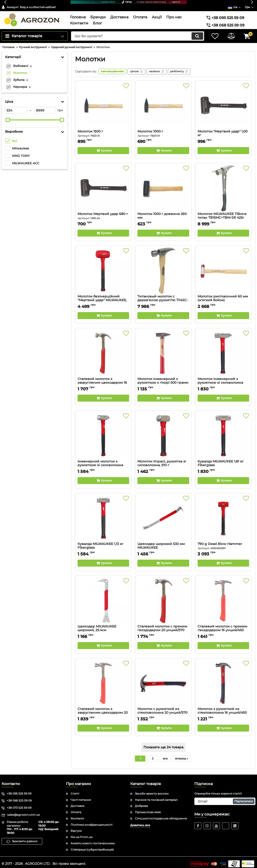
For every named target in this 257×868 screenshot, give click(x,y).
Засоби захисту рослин (152, 790)
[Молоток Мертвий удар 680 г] (103, 185)
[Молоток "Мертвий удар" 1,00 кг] (223, 103)
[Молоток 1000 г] (163, 103)
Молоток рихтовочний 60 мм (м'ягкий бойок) (223, 297)
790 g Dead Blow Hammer (223, 543)
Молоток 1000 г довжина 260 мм (163, 215)
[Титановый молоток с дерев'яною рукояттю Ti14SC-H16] (163, 268)
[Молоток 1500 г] (103, 103)
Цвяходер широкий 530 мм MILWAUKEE (163, 545)
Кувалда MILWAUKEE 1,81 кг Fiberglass (223, 462)
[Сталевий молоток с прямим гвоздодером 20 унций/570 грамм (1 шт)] (163, 598)
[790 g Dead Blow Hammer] (223, 515)
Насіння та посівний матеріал (156, 797)
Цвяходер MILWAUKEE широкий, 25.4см (103, 627)
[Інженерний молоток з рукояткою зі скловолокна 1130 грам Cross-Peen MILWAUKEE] (103, 433)
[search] (137, 33)
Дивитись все (140, 822)
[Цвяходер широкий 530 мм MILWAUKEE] (163, 515)
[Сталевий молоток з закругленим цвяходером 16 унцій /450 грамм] (103, 350)
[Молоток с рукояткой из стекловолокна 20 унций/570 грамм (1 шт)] (163, 680)
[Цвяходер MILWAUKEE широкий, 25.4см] (103, 598)
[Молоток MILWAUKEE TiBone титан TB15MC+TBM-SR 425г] (223, 185)
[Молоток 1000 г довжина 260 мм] (163, 185)
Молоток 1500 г (103, 130)
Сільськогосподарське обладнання (161, 815)
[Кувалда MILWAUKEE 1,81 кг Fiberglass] (223, 433)
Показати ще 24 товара (163, 744)
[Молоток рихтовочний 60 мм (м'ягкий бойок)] (223, 268)
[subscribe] (225, 798)
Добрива (141, 803)
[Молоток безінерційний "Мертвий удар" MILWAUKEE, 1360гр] (103, 268)
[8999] (45, 107)
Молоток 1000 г (163, 130)
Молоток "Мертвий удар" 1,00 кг (223, 132)
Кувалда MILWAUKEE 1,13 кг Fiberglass (103, 545)
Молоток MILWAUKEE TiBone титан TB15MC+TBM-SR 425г (223, 215)
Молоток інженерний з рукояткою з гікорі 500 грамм (163, 380)
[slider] (8, 117)
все (165, 755)
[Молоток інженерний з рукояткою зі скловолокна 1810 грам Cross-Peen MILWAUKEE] (223, 350)
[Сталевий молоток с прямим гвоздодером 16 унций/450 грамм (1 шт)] (223, 598)
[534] (16, 107)
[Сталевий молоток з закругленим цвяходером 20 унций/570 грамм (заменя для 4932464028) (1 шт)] (103, 680)
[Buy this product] (103, 147)
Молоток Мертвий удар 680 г (103, 213)
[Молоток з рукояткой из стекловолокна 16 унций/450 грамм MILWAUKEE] (223, 680)
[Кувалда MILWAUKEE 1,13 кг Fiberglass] (103, 515)
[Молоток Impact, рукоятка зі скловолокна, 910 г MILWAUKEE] (163, 433)
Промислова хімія (148, 809)
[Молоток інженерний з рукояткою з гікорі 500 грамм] (163, 350)
